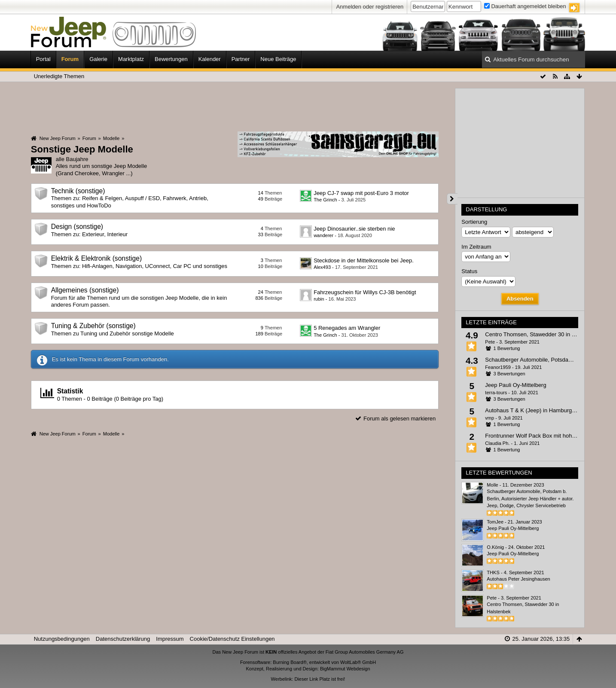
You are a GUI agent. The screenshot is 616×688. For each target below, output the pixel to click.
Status (469, 271)
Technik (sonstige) (78, 191)
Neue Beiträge (278, 59)
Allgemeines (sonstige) (85, 290)
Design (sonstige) (77, 227)
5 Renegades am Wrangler (347, 328)
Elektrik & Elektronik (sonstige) (96, 258)
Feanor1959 (498, 367)
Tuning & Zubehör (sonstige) (93, 326)
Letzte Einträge (491, 322)
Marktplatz (131, 59)
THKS (493, 572)
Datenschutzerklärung (123, 639)
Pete (490, 342)
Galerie (98, 59)
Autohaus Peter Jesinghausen (518, 579)
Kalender (210, 59)
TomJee (495, 522)
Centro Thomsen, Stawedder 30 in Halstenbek (542, 334)
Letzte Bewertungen (499, 473)
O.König (495, 547)
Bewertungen (171, 59)
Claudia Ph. (497, 443)
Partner (241, 59)
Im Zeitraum (476, 247)
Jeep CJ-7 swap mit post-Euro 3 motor (361, 193)
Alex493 (322, 267)
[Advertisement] (235, 106)
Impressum (170, 639)
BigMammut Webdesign (345, 669)
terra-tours (496, 393)
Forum (70, 59)
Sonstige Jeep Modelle (82, 149)
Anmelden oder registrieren (370, 7)
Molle (492, 485)
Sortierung (474, 222)
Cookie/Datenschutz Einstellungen (232, 639)
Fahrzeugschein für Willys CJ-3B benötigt (365, 292)
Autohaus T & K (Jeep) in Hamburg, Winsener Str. (547, 410)
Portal (43, 59)
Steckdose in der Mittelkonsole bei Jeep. (364, 260)
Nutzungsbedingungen (62, 639)
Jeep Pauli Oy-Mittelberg (515, 385)
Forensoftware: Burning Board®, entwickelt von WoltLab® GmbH (308, 662)
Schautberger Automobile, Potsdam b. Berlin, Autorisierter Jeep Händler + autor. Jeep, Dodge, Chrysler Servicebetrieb (530, 498)
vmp (489, 418)
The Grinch (325, 200)
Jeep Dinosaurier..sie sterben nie (354, 229)
